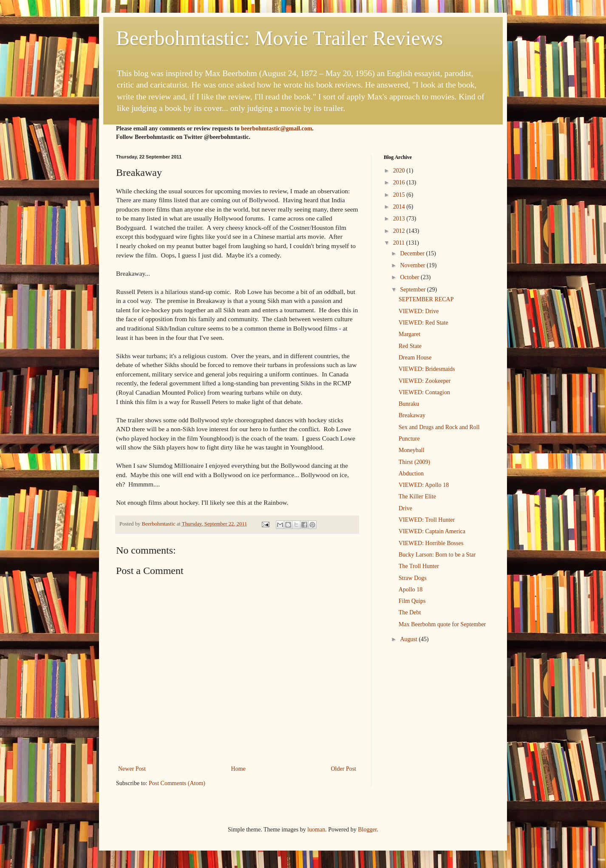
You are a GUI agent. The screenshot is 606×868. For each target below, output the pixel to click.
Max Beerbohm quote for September (442, 624)
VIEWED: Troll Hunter (427, 520)
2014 (400, 207)
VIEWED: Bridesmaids (427, 369)
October (410, 277)
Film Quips (412, 601)
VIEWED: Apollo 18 (424, 485)
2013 (400, 219)
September (413, 290)
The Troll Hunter (419, 566)
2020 (400, 171)
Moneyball (412, 450)
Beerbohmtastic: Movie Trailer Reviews (279, 38)
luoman (316, 830)
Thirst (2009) (414, 462)
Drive (405, 508)
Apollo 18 (411, 590)
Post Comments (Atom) (177, 783)
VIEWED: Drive (419, 311)
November (413, 265)
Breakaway (412, 415)
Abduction (411, 474)
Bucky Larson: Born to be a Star (437, 555)
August (409, 639)
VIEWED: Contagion (424, 392)
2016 (400, 182)
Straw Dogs (413, 578)
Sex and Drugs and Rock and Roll (439, 427)
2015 (400, 195)
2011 (400, 243)
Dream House (415, 358)
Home (238, 769)
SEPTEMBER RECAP (426, 299)
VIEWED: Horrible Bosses (431, 543)
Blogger (367, 830)
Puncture (409, 439)
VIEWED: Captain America (432, 531)
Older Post (344, 769)
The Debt (410, 612)
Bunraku (409, 404)
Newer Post (132, 769)
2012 (400, 231)
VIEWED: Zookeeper (425, 381)
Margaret (409, 334)
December (413, 253)
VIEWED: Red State (423, 323)
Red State (410, 346)
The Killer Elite (417, 496)
